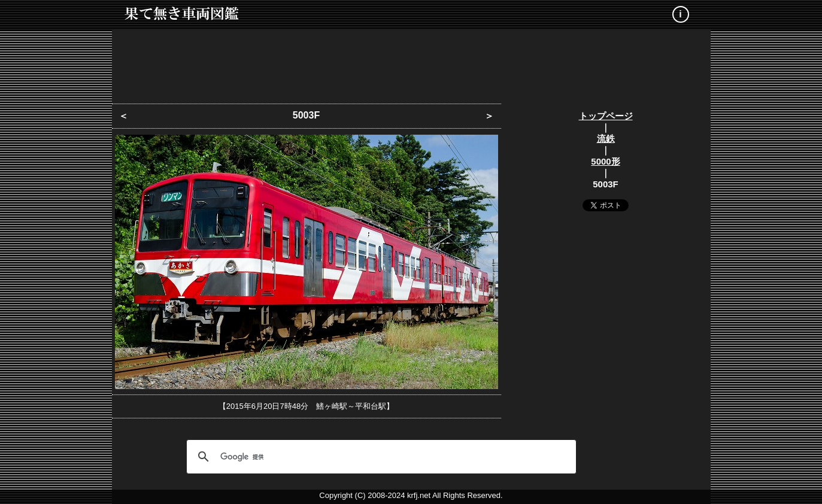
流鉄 (606, 139)
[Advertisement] (411, 63)
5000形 (605, 161)
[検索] (380, 457)
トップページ (606, 116)
